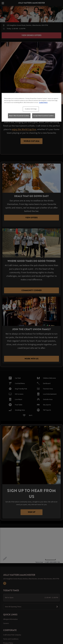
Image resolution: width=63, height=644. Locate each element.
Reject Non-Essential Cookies (19, 116)
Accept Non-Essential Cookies (44, 116)
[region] (31, 107)
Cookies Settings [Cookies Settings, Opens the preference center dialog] (31, 109)
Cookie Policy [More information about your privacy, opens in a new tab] (43, 103)
